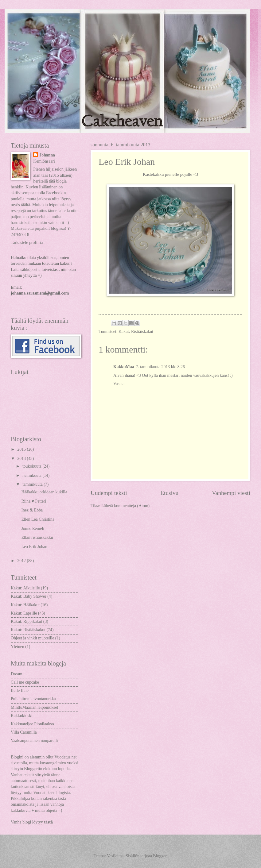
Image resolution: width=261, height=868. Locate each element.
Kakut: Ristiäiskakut (136, 332)
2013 (22, 459)
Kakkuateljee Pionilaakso (32, 724)
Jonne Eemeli (33, 529)
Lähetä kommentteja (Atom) (125, 506)
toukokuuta (33, 466)
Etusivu (169, 493)
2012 (22, 561)
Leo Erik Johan (34, 547)
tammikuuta (33, 484)
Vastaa (119, 384)
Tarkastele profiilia (27, 243)
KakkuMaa (124, 367)
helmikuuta (33, 475)
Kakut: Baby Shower (29, 596)
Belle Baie (20, 691)
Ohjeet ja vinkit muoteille (32, 638)
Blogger (160, 856)
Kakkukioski (22, 716)
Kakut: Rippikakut (26, 621)
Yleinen (18, 647)
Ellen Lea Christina (38, 519)
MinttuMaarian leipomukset (34, 707)
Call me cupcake (25, 682)
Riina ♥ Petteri (34, 501)
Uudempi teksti (109, 493)
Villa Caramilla (24, 732)
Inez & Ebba (32, 510)
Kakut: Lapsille (24, 613)
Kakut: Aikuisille (25, 588)
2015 (22, 449)
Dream (17, 674)
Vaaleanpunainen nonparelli (34, 741)
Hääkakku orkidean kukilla (44, 492)
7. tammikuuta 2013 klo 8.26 (160, 367)
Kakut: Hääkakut (25, 605)
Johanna (47, 155)
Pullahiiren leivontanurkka (33, 699)
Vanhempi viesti (231, 493)
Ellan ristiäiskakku (37, 537)
